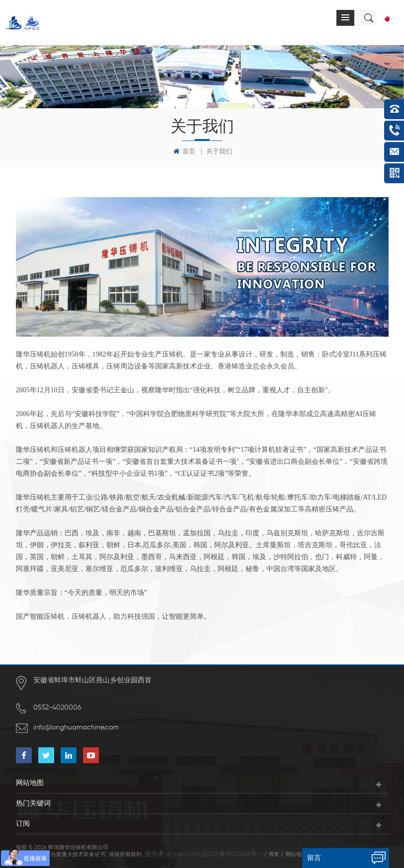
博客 (274, 854)
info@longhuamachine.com (76, 727)
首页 (184, 151)
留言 (314, 858)
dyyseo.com (183, 854)
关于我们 (219, 152)
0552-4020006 (57, 708)
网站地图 (296, 854)
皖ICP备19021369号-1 (232, 854)
